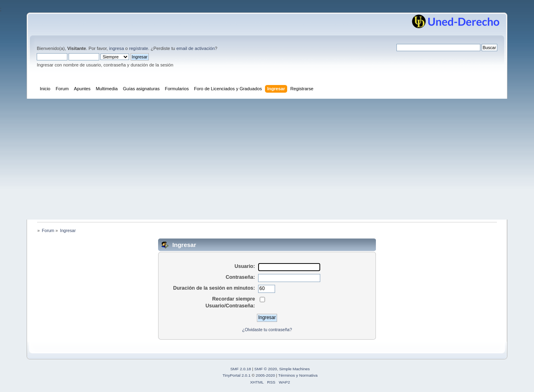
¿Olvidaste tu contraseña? (267, 330)
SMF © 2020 (266, 369)
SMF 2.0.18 (241, 369)
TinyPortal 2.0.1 (237, 375)
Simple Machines (294, 369)
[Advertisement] (267, 159)
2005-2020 (265, 375)
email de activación (195, 48)
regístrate (139, 48)
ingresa (117, 48)
